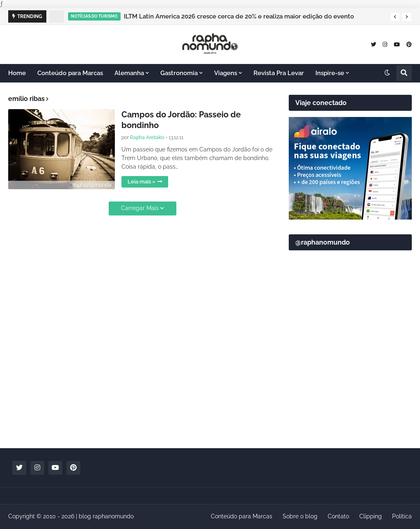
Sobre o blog (300, 516)
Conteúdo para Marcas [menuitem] (70, 73)
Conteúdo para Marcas (242, 516)
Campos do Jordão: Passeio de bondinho (181, 120)
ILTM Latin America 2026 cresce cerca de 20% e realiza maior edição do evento (239, 16)
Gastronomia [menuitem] (179, 73)
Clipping (371, 516)
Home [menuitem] (17, 73)
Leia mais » (142, 182)
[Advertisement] (350, 384)
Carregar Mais (140, 208)
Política (402, 516)
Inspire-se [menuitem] (330, 73)
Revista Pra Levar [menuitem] (279, 73)
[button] (395, 17)
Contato (338, 516)
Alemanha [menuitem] (129, 73)
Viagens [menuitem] (226, 73)
